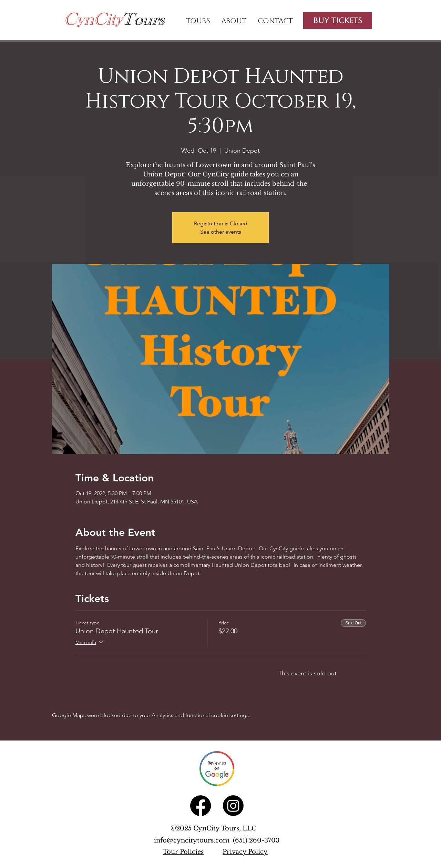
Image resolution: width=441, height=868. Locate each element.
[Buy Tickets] (338, 21)
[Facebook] (201, 806)
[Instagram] (233, 806)
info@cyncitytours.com (193, 840)
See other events (221, 232)
